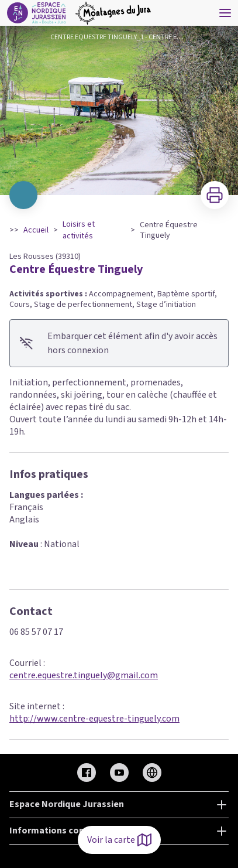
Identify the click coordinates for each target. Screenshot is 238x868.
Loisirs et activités (79, 230)
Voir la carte (119, 840)
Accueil (36, 230)
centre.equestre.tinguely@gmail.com (84, 675)
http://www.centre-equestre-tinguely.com (94, 719)
